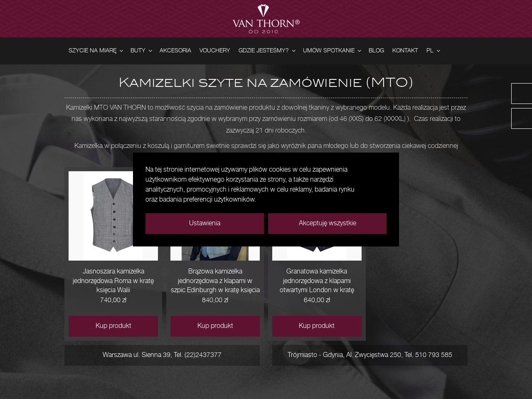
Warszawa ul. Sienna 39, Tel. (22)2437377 (162, 355)
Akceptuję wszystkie (328, 223)
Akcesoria (175, 51)
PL (434, 51)
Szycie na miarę (96, 51)
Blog (376, 51)
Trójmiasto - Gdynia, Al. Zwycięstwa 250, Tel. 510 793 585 (370, 355)
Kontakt (405, 51)
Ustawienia (205, 223)
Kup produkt (113, 326)
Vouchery (215, 51)
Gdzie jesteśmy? (268, 51)
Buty (142, 51)
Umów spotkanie (333, 51)
